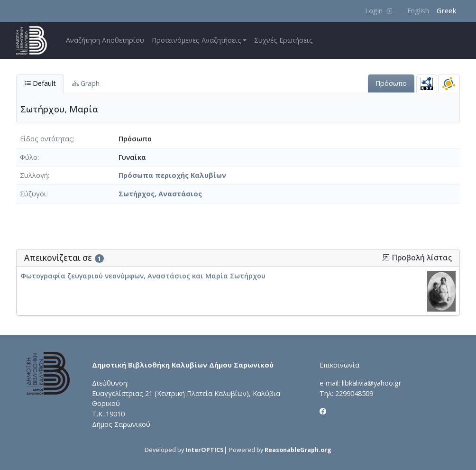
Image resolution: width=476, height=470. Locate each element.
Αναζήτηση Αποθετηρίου (105, 40)
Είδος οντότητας (46, 139)
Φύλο (29, 157)
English (418, 11)
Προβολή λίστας (417, 258)
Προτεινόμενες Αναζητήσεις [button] (197, 40)
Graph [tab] (86, 83)
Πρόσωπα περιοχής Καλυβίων (172, 175)
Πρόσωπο (391, 83)
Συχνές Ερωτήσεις (284, 40)
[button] (386, 258)
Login (379, 11)
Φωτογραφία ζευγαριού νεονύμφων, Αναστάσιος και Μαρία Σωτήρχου (143, 276)
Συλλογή (34, 175)
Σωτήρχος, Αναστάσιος (160, 194)
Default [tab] (40, 83)
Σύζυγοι (33, 194)
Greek (446, 11)
